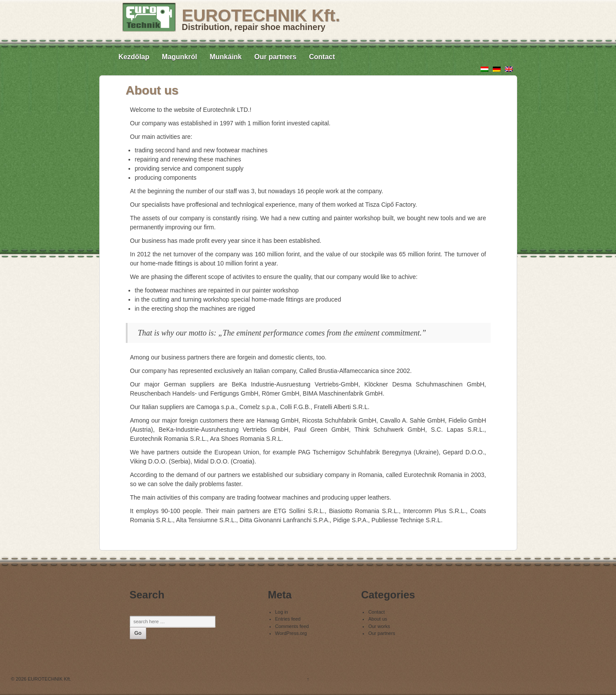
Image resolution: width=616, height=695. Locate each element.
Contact (322, 57)
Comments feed (292, 626)
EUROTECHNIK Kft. (261, 15)
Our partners (275, 57)
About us (378, 619)
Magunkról (180, 57)
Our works (379, 626)
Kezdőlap (134, 57)
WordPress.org (291, 633)
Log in (282, 612)
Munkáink (226, 57)
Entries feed (288, 619)
